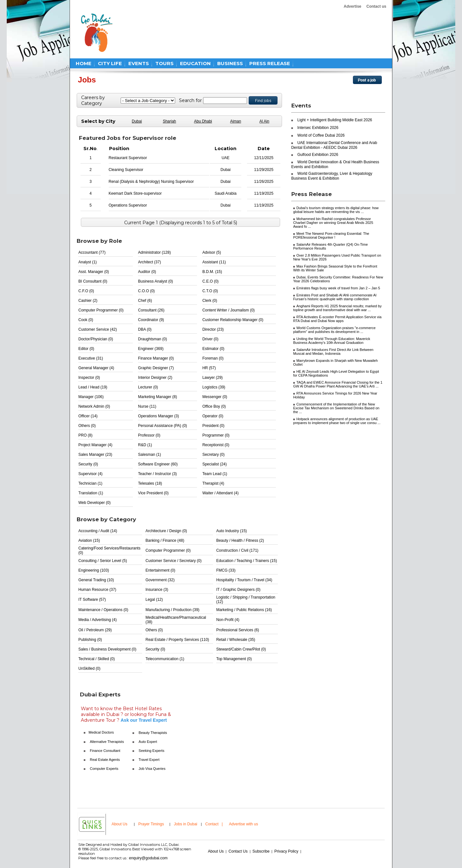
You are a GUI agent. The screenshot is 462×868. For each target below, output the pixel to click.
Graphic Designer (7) (156, 368)
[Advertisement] (241, 33)
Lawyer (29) (213, 378)
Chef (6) (145, 301)
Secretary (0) (214, 455)
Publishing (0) (90, 640)
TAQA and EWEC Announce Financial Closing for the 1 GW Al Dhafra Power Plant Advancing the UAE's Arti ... (338, 384)
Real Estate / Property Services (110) (177, 640)
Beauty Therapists (153, 733)
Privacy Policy (286, 851)
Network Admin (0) (94, 406)
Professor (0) (149, 435)
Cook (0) (86, 320)
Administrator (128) (154, 252)
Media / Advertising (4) (97, 620)
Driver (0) (210, 339)
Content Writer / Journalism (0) (229, 310)
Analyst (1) (87, 262)
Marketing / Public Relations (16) (244, 610)
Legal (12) (154, 600)
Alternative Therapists (107, 742)
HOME (84, 63)
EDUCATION (195, 63)
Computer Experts (104, 769)
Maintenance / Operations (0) (103, 610)
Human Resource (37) (97, 590)
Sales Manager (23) (95, 455)
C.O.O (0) (146, 291)
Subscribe (261, 851)
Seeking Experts (151, 751)
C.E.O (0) (211, 281)
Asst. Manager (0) (94, 272)
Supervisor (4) (90, 474)
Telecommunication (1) (165, 659)
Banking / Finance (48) (165, 540)
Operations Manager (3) (158, 416)
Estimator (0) (214, 349)
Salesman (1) (149, 455)
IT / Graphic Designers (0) (238, 590)
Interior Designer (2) (155, 378)
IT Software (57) (92, 600)
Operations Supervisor (128, 205)
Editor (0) (86, 349)
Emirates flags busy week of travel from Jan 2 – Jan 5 (338, 288)
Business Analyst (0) (155, 281)
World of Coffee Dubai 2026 (321, 135)
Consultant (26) (151, 310)
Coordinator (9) (151, 320)
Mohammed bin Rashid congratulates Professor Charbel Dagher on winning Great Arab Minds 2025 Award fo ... (333, 223)
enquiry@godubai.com (148, 858)
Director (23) (213, 329)
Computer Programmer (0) (101, 310)
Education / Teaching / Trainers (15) (247, 561)
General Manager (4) (96, 368)
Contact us (376, 6)
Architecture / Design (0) (166, 531)
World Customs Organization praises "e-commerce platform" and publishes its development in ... (334, 330)
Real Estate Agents (105, 760)
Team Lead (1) (215, 474)
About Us (120, 824)
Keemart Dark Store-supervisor (135, 193)
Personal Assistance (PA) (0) (163, 426)
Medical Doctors (101, 732)
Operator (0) (213, 416)
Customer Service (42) (98, 329)
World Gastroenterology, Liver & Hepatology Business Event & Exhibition (332, 176)
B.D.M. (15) (212, 272)
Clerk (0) (210, 301)
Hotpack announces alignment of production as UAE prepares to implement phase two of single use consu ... (337, 421)
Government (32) (160, 580)
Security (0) (88, 464)
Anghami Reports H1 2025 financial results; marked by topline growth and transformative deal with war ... (338, 308)
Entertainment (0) (160, 570)
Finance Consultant (105, 751)
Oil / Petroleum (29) (95, 630)
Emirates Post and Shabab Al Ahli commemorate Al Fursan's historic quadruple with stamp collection (335, 297)
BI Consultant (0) (93, 281)
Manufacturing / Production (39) (172, 610)
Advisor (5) (212, 252)
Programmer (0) (216, 435)
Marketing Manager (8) (157, 397)
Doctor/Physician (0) (96, 339)
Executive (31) (91, 358)
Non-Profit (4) (228, 620)
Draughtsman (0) (152, 339)
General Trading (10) (96, 580)
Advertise (352, 6)
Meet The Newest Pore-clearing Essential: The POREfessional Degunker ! (331, 235)
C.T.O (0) (210, 291)
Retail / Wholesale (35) (236, 640)
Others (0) (87, 426)
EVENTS (139, 63)
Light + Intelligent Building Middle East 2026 (335, 120)
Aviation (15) (89, 540)
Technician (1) (90, 483)
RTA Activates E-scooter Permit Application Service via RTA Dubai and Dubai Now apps (338, 319)
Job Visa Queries (152, 769)
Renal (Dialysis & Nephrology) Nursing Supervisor (151, 182)
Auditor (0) (147, 272)
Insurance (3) (157, 590)
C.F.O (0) (86, 291)
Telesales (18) (150, 483)
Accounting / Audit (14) (98, 531)
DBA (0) (145, 329)
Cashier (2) (88, 301)
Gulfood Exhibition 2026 (318, 155)
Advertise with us (244, 824)
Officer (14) (88, 416)
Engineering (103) (94, 570)
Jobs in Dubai (186, 824)
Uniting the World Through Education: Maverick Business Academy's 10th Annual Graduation (332, 341)
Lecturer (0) (148, 387)
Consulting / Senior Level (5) (103, 561)
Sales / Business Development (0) (107, 649)
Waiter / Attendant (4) (221, 493)
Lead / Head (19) (93, 387)
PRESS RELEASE (270, 63)
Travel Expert (149, 760)
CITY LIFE (110, 63)
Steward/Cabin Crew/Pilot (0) (241, 649)
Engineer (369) (151, 349)
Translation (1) (91, 493)
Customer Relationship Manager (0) (233, 320)
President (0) (214, 426)
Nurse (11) (147, 406)
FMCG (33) (226, 570)
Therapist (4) (213, 483)
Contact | (215, 824)
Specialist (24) (215, 464)
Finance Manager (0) (156, 358)
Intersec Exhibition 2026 (318, 128)
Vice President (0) (153, 493)
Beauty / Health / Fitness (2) (240, 540)
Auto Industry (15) (231, 531)
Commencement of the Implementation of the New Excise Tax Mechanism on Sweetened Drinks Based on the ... (336, 408)
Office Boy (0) (214, 406)
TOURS (164, 63)
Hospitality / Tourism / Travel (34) (244, 580)
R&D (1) (145, 445)
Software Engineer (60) (158, 464)
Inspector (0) (89, 378)
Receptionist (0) (216, 445)
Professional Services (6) (238, 630)
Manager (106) (91, 397)
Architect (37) (149, 262)
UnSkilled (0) (89, 668)
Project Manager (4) (95, 445)
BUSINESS (230, 63)
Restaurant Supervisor (128, 158)
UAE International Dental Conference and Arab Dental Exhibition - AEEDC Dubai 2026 (334, 145)
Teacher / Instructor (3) (157, 474)
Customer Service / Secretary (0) (173, 561)
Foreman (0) (213, 358)
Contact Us (238, 851)
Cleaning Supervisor (126, 170)
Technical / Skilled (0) (96, 659)
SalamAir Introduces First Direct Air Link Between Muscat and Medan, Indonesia (333, 352)
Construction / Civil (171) (237, 550)
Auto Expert (148, 742)
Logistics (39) (214, 387)
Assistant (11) (214, 262)
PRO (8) (85, 435)
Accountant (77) (92, 252)
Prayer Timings (151, 824)
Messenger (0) (215, 397)
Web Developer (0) (94, 503)
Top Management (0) (234, 659)
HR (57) (209, 368)
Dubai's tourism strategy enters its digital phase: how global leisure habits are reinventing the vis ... (336, 210)
